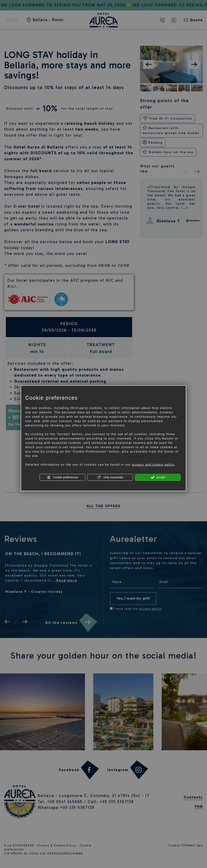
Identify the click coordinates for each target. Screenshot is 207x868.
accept (158, 477)
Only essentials (110, 477)
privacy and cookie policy (153, 465)
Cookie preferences (63, 477)
